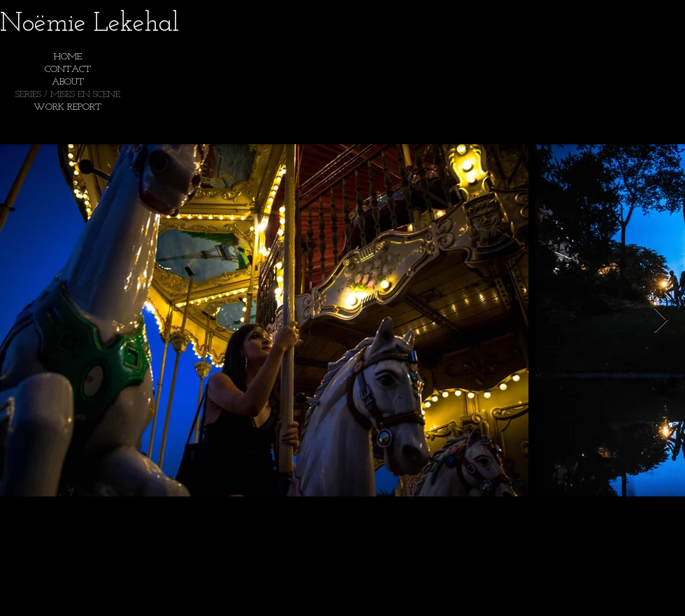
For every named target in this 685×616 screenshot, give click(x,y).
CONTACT (68, 70)
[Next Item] (661, 321)
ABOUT (68, 82)
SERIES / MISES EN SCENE (68, 95)
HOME (68, 57)
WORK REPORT (67, 107)
